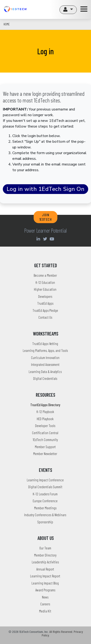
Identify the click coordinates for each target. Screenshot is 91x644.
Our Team (45, 548)
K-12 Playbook (45, 412)
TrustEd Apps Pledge (45, 310)
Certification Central (45, 433)
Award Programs (45, 590)
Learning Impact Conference (45, 480)
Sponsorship (45, 522)
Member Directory (45, 555)
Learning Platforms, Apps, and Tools (45, 350)
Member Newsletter (45, 454)
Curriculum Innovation (45, 358)
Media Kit (45, 611)
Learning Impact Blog (45, 583)
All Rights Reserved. (61, 632)
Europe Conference (45, 501)
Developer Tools (45, 426)
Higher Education (45, 289)
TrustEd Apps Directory (45, 405)
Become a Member (45, 275)
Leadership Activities (45, 562)
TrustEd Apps (45, 303)
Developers (45, 296)
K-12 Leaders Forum (45, 494)
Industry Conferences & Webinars (45, 515)
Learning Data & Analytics (45, 372)
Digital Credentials (45, 378)
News (45, 597)
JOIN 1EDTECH (46, 217)
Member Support (45, 447)
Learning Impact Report (45, 576)
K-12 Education (45, 282)
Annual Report (45, 569)
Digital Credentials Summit (45, 487)
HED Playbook (45, 419)
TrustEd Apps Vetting (45, 344)
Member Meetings (45, 508)
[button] (68, 10)
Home (7, 24)
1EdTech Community (45, 440)
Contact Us (45, 317)
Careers (45, 604)
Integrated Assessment (45, 364)
